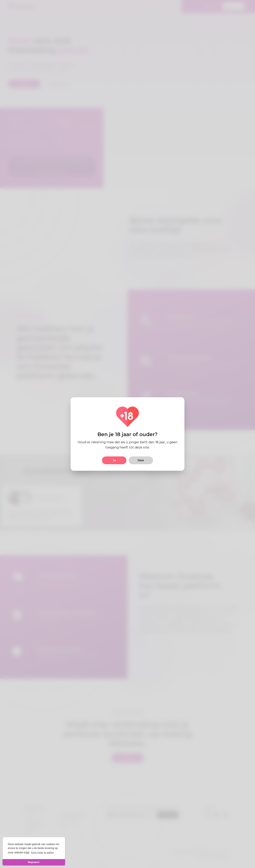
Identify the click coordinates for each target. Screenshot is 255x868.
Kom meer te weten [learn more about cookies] (43, 852)
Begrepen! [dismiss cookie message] (34, 862)
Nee (141, 460)
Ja (114, 460)
